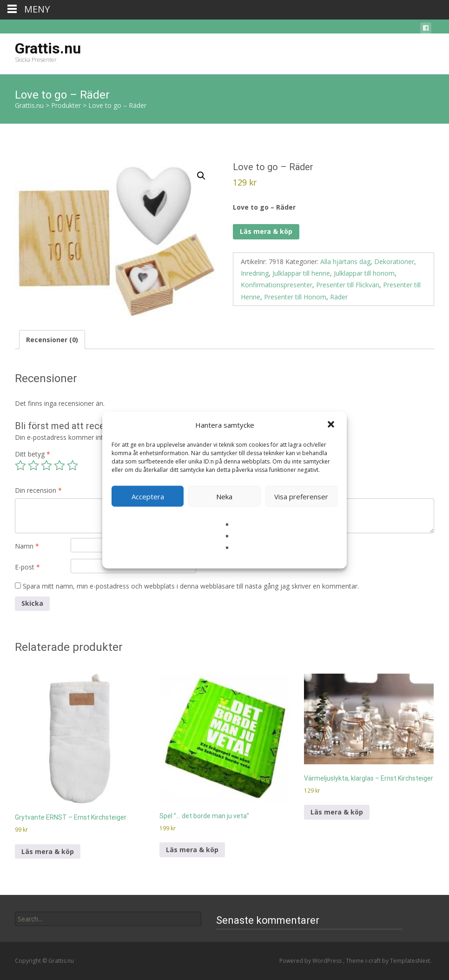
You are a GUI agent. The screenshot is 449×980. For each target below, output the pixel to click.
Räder (339, 297)
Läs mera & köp (266, 231)
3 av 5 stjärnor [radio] (46, 465)
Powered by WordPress (311, 961)
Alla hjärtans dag (345, 262)
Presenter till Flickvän (348, 285)
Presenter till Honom (295, 297)
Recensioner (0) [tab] (52, 340)
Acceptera (148, 496)
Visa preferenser (301, 496)
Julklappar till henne (301, 273)
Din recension (38, 490)
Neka (224, 496)
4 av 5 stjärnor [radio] (59, 465)
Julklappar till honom (364, 273)
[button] (332, 425)
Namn (27, 546)
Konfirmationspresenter (277, 285)
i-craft (374, 961)
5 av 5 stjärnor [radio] (73, 465)
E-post (27, 567)
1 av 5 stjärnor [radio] (20, 465)
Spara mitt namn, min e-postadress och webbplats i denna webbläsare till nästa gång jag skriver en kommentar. (191, 586)
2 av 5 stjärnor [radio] (33, 465)
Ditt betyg (33, 454)
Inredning (255, 273)
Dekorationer (394, 262)
